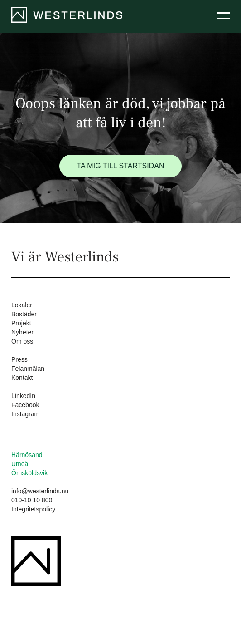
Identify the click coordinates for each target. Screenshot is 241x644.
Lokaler (22, 305)
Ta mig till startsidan (121, 166)
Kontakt (22, 378)
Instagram (25, 414)
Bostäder (24, 314)
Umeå (20, 464)
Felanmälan (28, 369)
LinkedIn (23, 396)
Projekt (21, 323)
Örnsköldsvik (29, 473)
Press (19, 359)
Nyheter (22, 332)
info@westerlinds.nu (40, 491)
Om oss (22, 341)
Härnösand (27, 455)
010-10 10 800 (32, 500)
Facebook (25, 405)
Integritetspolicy (33, 509)
